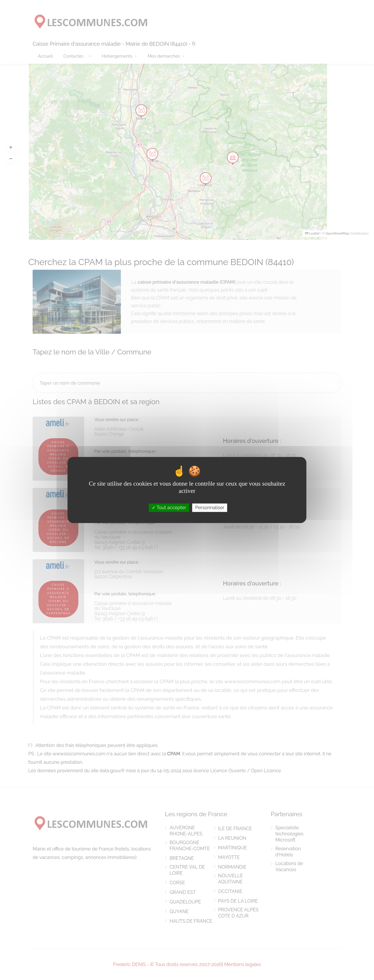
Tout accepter (169, 508)
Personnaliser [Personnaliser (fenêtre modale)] (210, 508)
